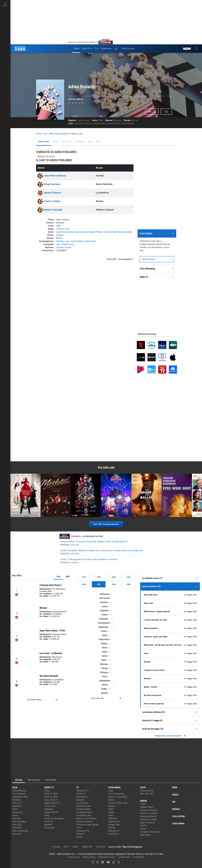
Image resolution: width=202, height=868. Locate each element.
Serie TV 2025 (51, 794)
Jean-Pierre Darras (83, 123)
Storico (105, 685)
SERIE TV (49, 788)
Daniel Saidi (90, 241)
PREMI (143, 801)
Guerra (105, 656)
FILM (15, 788)
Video (15, 809)
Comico (105, 615)
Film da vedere (19, 822)
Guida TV (49, 822)
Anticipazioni (82, 797)
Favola (105, 648)
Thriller (104, 689)
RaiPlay (112, 828)
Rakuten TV (114, 831)
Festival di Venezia (149, 810)
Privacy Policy (89, 857)
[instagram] (98, 863)
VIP (174, 802)
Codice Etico (74, 857)
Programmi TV (83, 831)
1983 (101, 120)
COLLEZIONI (178, 816)
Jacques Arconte (64, 247)
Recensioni (17, 812)
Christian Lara (83, 120)
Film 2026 (17, 828)
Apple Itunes (114, 822)
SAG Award (145, 835)
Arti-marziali (105, 598)
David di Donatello (149, 819)
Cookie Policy (124, 857)
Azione (105, 606)
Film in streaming (20, 831)
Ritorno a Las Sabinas (86, 818)
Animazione (105, 594)
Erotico (104, 631)
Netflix (111, 800)
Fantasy (104, 644)
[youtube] (108, 863)
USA (68, 576)
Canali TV (81, 834)
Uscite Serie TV (51, 812)
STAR (143, 788)
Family (105, 635)
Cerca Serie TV (51, 800)
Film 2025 (17, 825)
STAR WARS (178, 824)
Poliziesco (104, 672)
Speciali (48, 825)
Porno (105, 677)
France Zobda (128, 123)
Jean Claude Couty (65, 244)
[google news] (103, 863)
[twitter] (119, 863)
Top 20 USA (50, 806)
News (15, 815)
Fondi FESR (139, 857)
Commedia (103, 619)
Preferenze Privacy (106, 857)
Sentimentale (105, 681)
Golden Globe (147, 807)
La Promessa (82, 803)
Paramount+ (114, 834)
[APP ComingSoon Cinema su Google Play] (169, 847)
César (143, 829)
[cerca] (197, 49)
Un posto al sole (84, 815)
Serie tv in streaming (54, 818)
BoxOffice (17, 800)
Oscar (143, 804)
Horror (104, 660)
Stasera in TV (83, 791)
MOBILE (176, 809)
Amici (79, 828)
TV (78, 788)
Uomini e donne (83, 806)
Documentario (104, 623)
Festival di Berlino (148, 816)
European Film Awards (151, 832)
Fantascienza (104, 639)
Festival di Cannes (149, 813)
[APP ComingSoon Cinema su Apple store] (151, 847)
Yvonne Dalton (77, 241)
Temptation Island (84, 812)
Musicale (118, 120)
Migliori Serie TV (52, 803)
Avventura (104, 602)
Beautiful (80, 800)
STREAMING (114, 788)
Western (105, 693)
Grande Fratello (83, 809)
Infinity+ (112, 812)
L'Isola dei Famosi (85, 822)
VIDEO (175, 795)
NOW (111, 809)
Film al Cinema (19, 791)
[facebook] (93, 863)
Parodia (105, 668)
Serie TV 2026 (51, 797)
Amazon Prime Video (118, 803)
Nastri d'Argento (148, 823)
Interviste (17, 818)
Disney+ (112, 806)
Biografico (105, 611)
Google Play (114, 825)
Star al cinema (147, 791)
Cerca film (17, 834)
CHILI (111, 815)
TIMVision (113, 818)
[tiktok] (113, 863)
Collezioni (17, 806)
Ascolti (79, 837)
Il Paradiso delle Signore (87, 825)
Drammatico (104, 627)
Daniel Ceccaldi (53, 210)
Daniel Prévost (113, 123)
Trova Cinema (19, 794)
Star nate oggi (147, 794)
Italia (58, 576)
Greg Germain (99, 123)
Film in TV (17, 803)
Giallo (105, 652)
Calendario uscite (20, 797)
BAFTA (143, 826)
